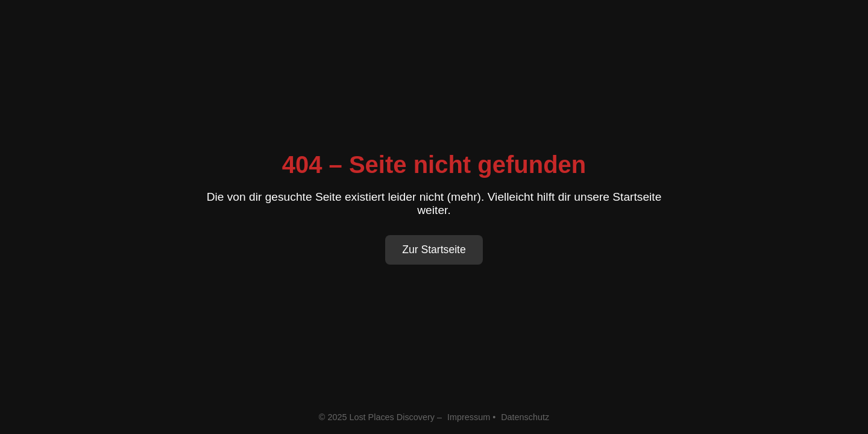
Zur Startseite (434, 250)
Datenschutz (525, 417)
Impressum (469, 417)
